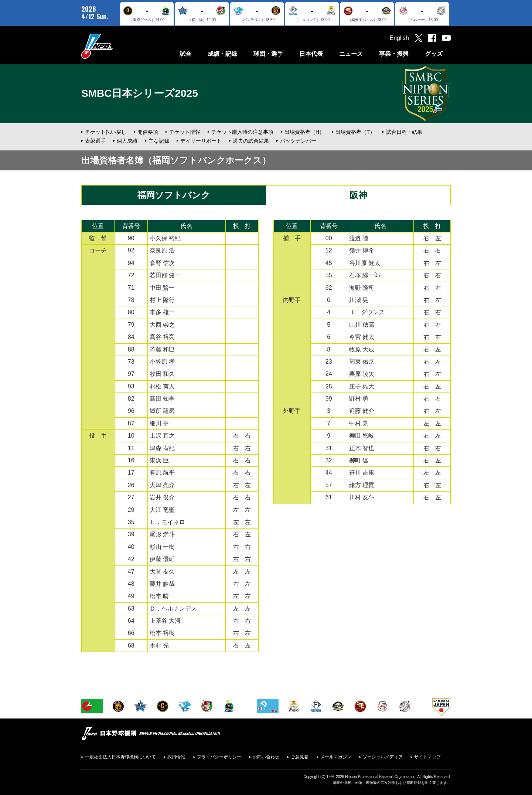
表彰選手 (95, 141)
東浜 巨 (159, 460)
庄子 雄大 (362, 386)
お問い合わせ (266, 757)
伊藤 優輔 (162, 559)
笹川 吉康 (362, 473)
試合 (185, 54)
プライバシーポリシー (219, 757)
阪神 (358, 195)
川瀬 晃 (359, 300)
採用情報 (176, 757)
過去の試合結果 (251, 141)
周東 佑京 (362, 362)
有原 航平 (162, 473)
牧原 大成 (362, 349)
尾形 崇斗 (162, 534)
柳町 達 (359, 460)
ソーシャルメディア (383, 757)
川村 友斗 (362, 497)
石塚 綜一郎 (365, 275)
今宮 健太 (362, 337)
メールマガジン (336, 757)
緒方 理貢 (362, 485)
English (399, 38)
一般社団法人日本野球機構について (120, 757)
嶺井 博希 (362, 250)
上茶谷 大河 (165, 621)
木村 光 (159, 645)
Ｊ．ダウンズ (367, 312)
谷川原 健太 (365, 263)
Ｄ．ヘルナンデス (173, 609)
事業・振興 (394, 54)
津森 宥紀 (162, 448)
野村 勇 (359, 399)
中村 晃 (359, 423)
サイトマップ (427, 757)
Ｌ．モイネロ (167, 522)
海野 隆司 (362, 288)
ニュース (351, 54)
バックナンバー (298, 141)
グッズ (434, 54)
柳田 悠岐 (362, 436)
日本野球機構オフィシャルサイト (116, 46)
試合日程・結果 (404, 132)
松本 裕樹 (162, 633)
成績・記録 (222, 54)
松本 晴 (159, 596)
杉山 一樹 (162, 547)
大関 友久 (162, 572)
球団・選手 (268, 54)
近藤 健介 (362, 411)
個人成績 (127, 141)
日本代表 (311, 54)
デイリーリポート (201, 141)
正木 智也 (362, 448)
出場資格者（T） (355, 132)
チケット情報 (185, 132)
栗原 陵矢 (362, 374)
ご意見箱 (300, 757)
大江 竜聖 (162, 510)
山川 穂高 (362, 325)
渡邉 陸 (359, 238)
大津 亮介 (162, 485)
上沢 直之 (162, 436)
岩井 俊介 (162, 497)
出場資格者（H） (304, 132)
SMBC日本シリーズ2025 (140, 93)
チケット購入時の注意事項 (242, 132)
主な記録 (159, 141)
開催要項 (148, 132)
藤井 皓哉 (162, 584)
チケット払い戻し (106, 132)
